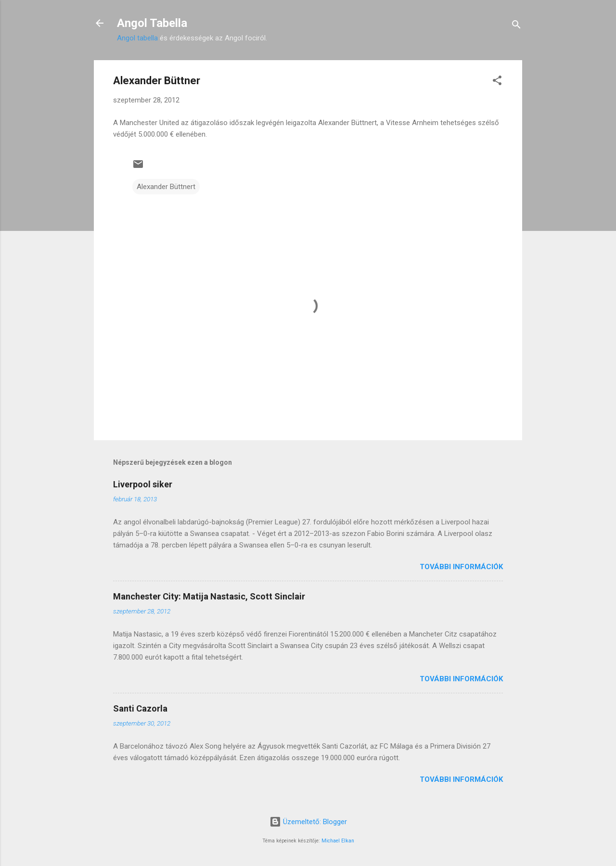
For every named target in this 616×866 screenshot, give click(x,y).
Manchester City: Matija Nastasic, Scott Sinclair (209, 596)
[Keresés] (516, 26)
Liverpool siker (143, 484)
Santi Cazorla (140, 708)
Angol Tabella (152, 23)
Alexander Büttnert (166, 187)
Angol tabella (137, 38)
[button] (497, 82)
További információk (461, 567)
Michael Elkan (338, 841)
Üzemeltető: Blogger (308, 822)
